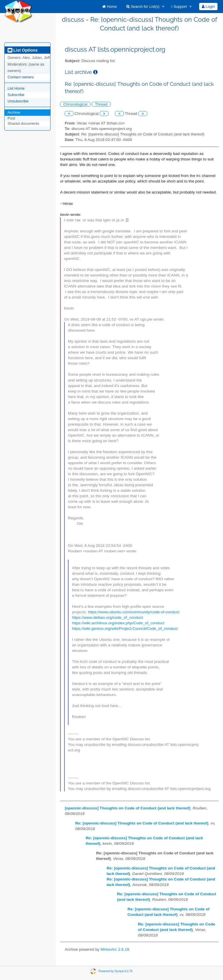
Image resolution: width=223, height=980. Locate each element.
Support (179, 7)
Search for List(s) (143, 7)
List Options (23, 50)
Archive (14, 112)
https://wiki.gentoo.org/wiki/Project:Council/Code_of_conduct (125, 629)
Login (208, 7)
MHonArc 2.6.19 (115, 949)
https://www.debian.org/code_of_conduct (108, 618)
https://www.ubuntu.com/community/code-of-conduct (134, 612)
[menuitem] (109, 7)
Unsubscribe (18, 101)
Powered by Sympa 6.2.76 (115, 971)
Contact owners (21, 77)
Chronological (75, 104)
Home (109, 7)
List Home (16, 88)
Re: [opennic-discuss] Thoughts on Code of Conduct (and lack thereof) (142, 823)
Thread (101, 104)
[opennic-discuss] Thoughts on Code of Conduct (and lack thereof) (128, 808)
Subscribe (16, 95)
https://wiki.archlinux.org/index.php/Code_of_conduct (118, 623)
